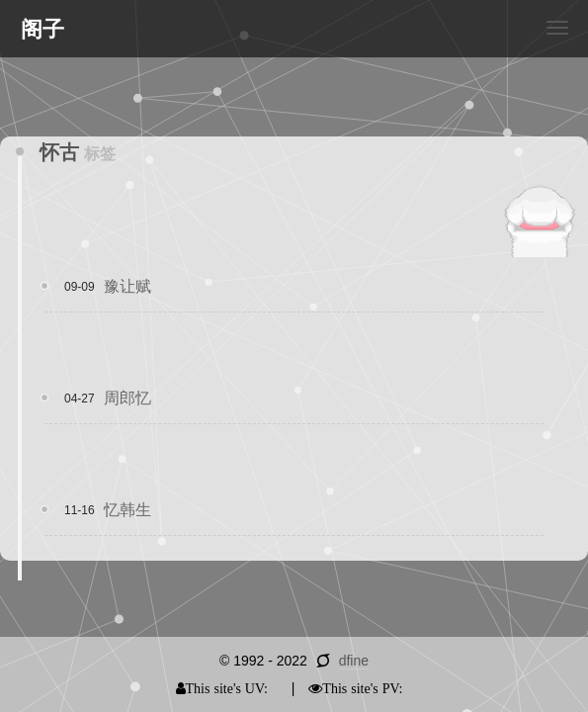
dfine (354, 661)
